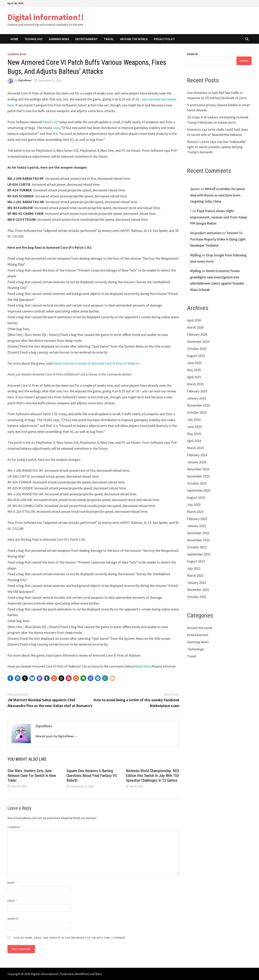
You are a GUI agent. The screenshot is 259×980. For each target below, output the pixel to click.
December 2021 (198, 590)
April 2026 (194, 320)
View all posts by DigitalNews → (57, 736)
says (56, 128)
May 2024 (194, 434)
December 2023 (198, 469)
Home (14, 39)
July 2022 (194, 568)
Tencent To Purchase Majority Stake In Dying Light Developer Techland (218, 239)
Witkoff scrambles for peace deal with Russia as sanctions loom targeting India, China (218, 195)
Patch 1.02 (50, 122)
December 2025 (198, 342)
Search (192, 54)
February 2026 (197, 334)
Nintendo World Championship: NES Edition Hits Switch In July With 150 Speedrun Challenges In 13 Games (153, 776)
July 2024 (194, 419)
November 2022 (198, 540)
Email (12, 901)
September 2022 (199, 554)
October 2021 (197, 597)
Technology (33, 39)
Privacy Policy (164, 39)
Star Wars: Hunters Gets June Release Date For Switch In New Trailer (32, 776)
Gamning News (59, 39)
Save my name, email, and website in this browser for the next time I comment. (70, 938)
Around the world (134, 39)
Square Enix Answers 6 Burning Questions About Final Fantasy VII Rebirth (92, 776)
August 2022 (196, 561)
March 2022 (195, 575)
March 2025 (195, 384)
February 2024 (197, 455)
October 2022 (197, 547)
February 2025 (197, 391)
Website (13, 919)
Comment (15, 827)
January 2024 (197, 462)
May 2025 (194, 370)
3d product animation (206, 233)
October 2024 (197, 412)
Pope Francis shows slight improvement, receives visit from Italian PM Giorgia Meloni (219, 217)
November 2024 (198, 405)
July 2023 (194, 505)
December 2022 (198, 533)
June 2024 (194, 427)
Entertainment (87, 39)
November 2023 (198, 476)
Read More (143, 666)
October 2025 (197, 349)
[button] (10, 678)
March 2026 (195, 327)
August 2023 (196, 497)
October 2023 (197, 483)
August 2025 (196, 356)
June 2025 (194, 363)
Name (12, 883)
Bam (98, 974)
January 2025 (197, 398)
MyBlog (196, 255)
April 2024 (194, 441)
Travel (109, 39)
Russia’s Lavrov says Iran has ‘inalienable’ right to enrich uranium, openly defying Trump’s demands (217, 147)
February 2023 (197, 519)
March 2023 (195, 512)
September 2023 (199, 490)
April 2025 (194, 377)
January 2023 (197, 526)
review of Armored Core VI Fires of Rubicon (96, 363)
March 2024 (195, 448)
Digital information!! (46, 17)
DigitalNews (25, 80)
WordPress (82, 974)
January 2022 (197, 583)
